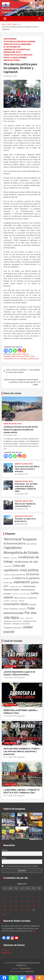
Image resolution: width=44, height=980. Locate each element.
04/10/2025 (8, 435)
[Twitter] (10, 351)
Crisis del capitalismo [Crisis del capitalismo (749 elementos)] (14, 568)
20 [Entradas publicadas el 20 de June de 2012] (16, 906)
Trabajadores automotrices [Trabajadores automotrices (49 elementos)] (13, 621)
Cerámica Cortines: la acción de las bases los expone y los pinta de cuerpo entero (21, 430)
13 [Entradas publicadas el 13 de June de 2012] (16, 901)
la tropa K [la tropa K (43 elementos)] (15, 594)
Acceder (5, 950)
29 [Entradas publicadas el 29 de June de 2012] (28, 910)
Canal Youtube (10, 666)
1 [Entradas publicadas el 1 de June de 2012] (28, 893)
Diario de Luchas (12, 393)
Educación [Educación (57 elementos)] (7, 578)
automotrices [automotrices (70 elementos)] (32, 544)
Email (4, 858)
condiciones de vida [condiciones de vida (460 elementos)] (26, 562)
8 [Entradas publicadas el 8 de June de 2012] (28, 897)
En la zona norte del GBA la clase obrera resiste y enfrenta (27, 469)
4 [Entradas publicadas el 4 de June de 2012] (5, 897)
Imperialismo (9, 52)
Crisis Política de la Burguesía (17, 44)
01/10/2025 (19, 474)
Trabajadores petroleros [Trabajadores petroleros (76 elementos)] (13, 628)
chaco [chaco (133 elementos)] (6, 558)
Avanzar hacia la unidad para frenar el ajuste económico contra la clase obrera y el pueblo (21, 382)
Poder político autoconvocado (18, 55)
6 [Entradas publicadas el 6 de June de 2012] (16, 897)
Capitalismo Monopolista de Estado (17, 356)
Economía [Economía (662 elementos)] (33, 574)
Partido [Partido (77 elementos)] (6, 609)
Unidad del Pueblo (12, 60)
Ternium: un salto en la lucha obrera (25, 520)
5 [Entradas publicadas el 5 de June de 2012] (10, 897)
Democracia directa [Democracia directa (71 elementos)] (18, 575)
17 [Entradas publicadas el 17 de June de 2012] (39, 901)
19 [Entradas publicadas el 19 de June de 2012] (10, 906)
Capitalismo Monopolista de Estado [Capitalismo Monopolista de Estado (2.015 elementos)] (21, 550)
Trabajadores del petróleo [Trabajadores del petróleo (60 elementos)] (21, 624)
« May (4, 914)
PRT (15, 76)
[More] (24, 351)
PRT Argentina (19, 678)
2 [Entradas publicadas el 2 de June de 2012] (34, 893)
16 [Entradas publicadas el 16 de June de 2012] (34, 901)
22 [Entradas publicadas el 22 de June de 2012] (28, 906)
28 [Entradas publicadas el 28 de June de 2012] (22, 910)
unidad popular (33, 359)
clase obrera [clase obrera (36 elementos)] (14, 558)
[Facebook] (6, 351)
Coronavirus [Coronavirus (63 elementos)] (8, 566)
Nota (18, 52)
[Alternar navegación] (5, 19)
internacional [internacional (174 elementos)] (29, 586)
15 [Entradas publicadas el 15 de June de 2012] (28, 901)
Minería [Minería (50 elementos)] (22, 601)
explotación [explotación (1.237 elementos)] (22, 582)
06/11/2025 (8, 796)
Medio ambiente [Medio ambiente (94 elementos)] (20, 598)
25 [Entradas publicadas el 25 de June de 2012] (5, 910)
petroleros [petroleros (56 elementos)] (23, 609)
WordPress (29, 971)
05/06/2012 (8, 76)
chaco (33, 356)
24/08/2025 (19, 524)
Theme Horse (25, 968)
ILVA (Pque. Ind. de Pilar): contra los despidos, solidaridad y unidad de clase (26, 487)
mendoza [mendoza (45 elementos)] (7, 601)
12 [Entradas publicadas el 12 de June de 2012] (10, 901)
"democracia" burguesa (20, 354)
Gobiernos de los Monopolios (17, 50)
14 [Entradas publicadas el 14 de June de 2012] (22, 901)
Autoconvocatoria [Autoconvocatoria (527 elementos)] (14, 543)
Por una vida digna (20, 359)
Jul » (40, 914)
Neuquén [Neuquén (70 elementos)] (33, 605)
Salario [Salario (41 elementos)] (22, 618)
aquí (34, 931)
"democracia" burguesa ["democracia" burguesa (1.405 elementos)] (20, 539)
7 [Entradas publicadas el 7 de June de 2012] (22, 897)
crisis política (8, 359)
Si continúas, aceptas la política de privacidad (20, 866)
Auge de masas (10, 39)
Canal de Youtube (13, 641)
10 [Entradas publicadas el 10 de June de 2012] (39, 897)
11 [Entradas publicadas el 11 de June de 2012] (5, 901)
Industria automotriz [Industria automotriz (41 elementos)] (16, 587)
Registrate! (6, 953)
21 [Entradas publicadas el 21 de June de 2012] (22, 906)
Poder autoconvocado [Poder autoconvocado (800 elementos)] (19, 611)
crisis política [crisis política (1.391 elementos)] (29, 570)
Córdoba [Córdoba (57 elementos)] (7, 575)
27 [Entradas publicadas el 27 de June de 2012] (16, 910)
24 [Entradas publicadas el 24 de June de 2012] (39, 906)
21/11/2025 (8, 757)
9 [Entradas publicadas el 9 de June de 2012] (34, 897)
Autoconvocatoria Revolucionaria (19, 42)
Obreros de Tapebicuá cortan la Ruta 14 (25, 505)
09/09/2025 (19, 509)
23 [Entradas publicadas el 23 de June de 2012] (34, 906)
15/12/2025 (8, 716)
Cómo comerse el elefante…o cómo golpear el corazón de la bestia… (23, 371)
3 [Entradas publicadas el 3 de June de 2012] (39, 893)
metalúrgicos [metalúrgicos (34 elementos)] (14, 601)
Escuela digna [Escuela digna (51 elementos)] (8, 583)
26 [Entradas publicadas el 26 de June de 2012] (10, 910)
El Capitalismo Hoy (12, 47)
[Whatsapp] (15, 351)
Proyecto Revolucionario (15, 58)
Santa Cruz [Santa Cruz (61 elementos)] (29, 618)
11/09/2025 (19, 494)
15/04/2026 (8, 678)
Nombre (5, 850)
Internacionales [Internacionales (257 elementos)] (11, 590)
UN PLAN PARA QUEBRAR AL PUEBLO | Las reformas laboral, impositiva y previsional (22, 751)
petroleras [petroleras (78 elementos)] (14, 609)
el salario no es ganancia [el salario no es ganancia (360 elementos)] (26, 578)
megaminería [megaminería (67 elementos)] (32, 598)
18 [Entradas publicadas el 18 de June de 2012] (5, 906)
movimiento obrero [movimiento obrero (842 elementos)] (16, 604)
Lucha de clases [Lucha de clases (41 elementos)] (25, 594)
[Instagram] (20, 351)
